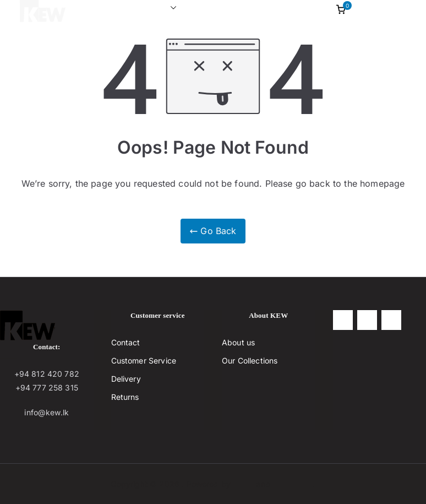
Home (92, 8)
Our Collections (250, 361)
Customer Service (144, 361)
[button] (171, 8)
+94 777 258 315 (47, 388)
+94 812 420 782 (47, 374)
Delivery (126, 379)
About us (209, 8)
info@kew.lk (47, 412)
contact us (263, 8)
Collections (148, 8)
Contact (126, 342)
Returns (125, 397)
